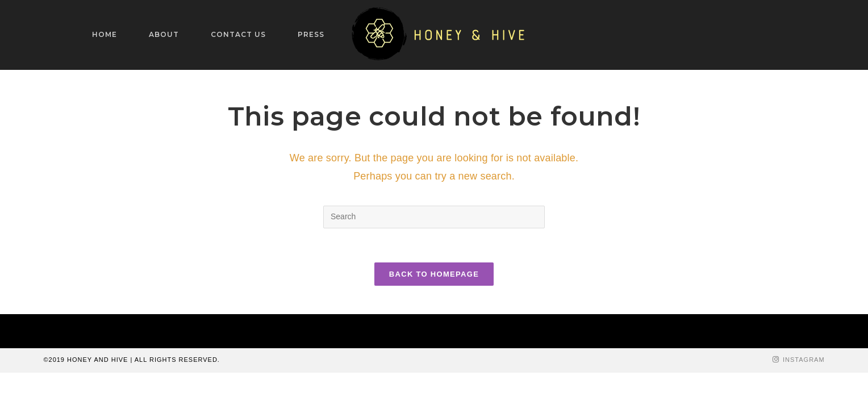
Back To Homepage (434, 274)
